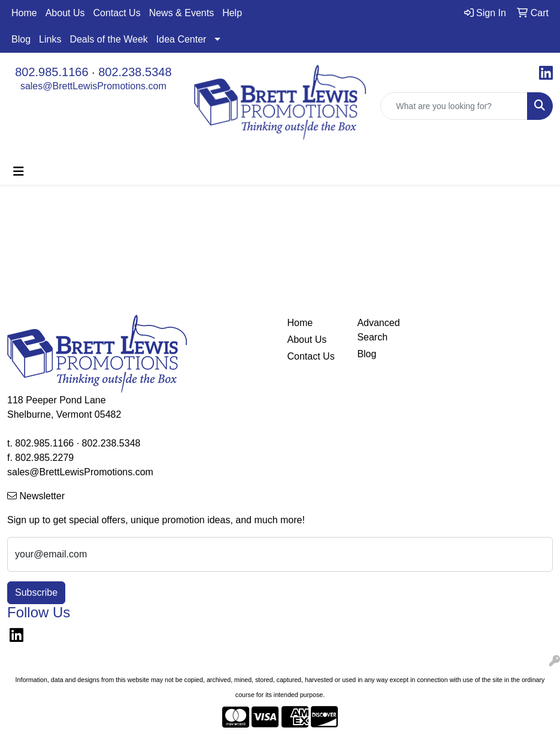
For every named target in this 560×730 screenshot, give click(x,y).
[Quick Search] (454, 106)
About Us (65, 13)
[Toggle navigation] (19, 171)
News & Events (181, 13)
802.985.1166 (52, 72)
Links (50, 39)
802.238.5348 (135, 72)
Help (232, 13)
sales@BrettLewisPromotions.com (93, 86)
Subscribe (36, 592)
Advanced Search (378, 330)
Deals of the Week (108, 39)
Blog (21, 39)
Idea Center (181, 39)
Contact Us (117, 13)
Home (24, 13)
